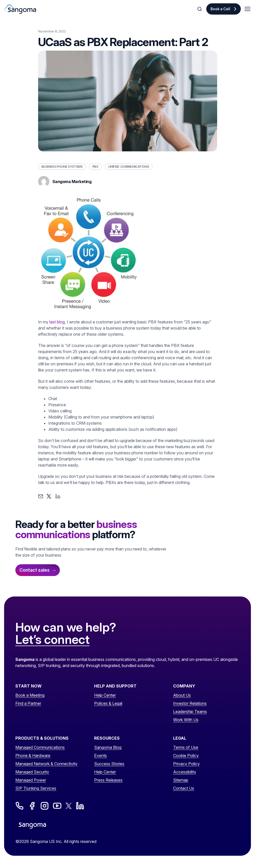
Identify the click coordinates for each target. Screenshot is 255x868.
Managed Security (32, 772)
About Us (182, 695)
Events (101, 756)
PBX (95, 167)
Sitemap (181, 780)
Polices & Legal (108, 703)
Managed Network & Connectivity (46, 764)
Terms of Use (186, 747)
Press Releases (108, 780)
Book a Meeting (30, 695)
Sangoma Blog (108, 747)
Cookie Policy (186, 756)
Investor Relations (190, 703)
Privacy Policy (186, 764)
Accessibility (185, 772)
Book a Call (220, 9)
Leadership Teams (190, 712)
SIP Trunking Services (36, 788)
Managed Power (31, 780)
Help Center (105, 695)
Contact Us (184, 788)
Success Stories (109, 764)
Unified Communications (129, 167)
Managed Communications (40, 747)
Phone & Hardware (33, 756)
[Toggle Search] (200, 9)
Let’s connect (52, 640)
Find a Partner (28, 703)
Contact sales (35, 570)
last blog (57, 322)
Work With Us (186, 720)
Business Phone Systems (62, 167)
